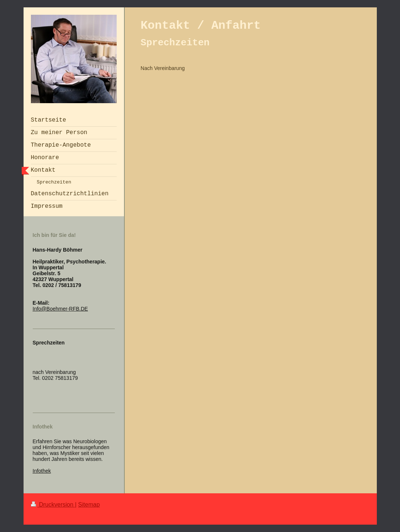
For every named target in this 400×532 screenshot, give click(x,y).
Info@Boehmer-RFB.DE (60, 309)
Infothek (42, 471)
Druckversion (53, 505)
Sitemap (89, 505)
